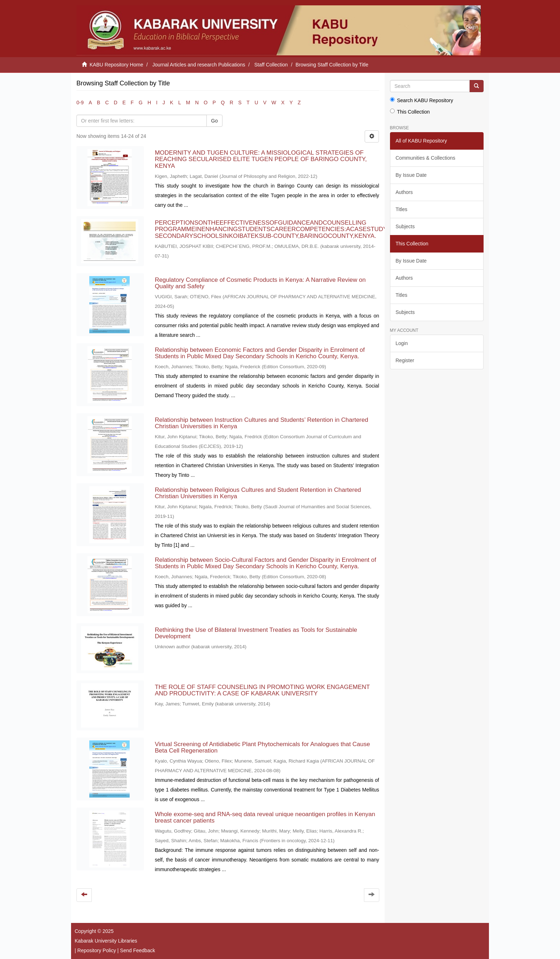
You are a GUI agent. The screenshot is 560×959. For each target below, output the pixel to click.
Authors (404, 192)
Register (405, 360)
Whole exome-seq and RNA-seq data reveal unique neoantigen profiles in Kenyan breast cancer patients (265, 818)
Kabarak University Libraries (106, 941)
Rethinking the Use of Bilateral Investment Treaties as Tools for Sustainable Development (256, 633)
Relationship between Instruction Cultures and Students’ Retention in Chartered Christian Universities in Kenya (261, 423)
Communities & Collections (426, 158)
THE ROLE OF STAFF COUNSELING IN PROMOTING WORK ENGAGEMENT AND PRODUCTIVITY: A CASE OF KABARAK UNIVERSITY (262, 690)
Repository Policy (97, 950)
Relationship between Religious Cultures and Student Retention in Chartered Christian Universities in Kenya (258, 493)
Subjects (405, 226)
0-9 (80, 103)
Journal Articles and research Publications (199, 65)
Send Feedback (137, 950)
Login (402, 343)
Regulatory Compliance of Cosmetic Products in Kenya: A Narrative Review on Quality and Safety (260, 283)
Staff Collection (271, 65)
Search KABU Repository (422, 100)
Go (214, 121)
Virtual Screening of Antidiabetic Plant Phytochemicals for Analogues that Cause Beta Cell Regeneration (262, 748)
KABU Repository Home (116, 65)
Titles (402, 209)
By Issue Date (411, 175)
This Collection (410, 112)
